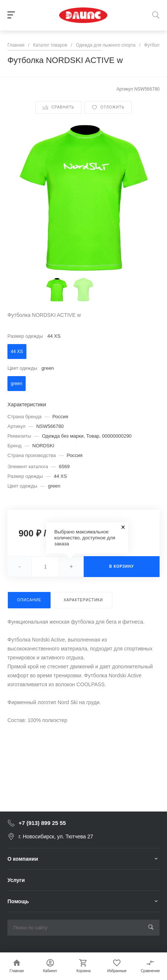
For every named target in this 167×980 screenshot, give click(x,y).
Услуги (16, 880)
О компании (23, 859)
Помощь (18, 901)
